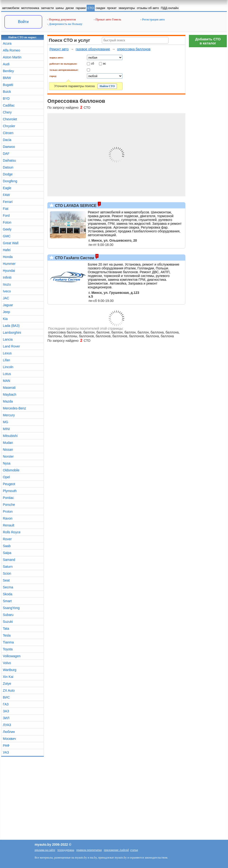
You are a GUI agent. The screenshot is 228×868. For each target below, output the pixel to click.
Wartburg (10, 670)
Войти (23, 22)
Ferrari (8, 202)
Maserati (9, 388)
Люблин (9, 732)
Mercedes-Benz (14, 408)
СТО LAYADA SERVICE (75, 206)
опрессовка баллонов (134, 49)
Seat (6, 580)
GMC (7, 236)
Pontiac (8, 498)
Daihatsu (9, 160)
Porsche (9, 505)
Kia (5, 319)
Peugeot (9, 484)
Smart (7, 601)
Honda (8, 257)
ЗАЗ (6, 711)
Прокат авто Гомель (107, 19)
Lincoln (8, 367)
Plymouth (10, 491)
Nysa (7, 463)
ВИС (6, 697)
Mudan (8, 443)
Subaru (8, 615)
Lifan (6, 360)
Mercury (9, 415)
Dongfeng (10, 181)
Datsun (8, 167)
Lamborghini (12, 333)
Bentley (8, 71)
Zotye (7, 684)
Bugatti (8, 85)
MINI (6, 429)
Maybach (10, 394)
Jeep (6, 312)
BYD (6, 99)
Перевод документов (61, 19)
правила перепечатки (89, 850)
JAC (6, 298)
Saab (7, 546)
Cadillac (9, 105)
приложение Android (116, 850)
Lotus (7, 374)
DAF (6, 154)
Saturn (8, 567)
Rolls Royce (12, 532)
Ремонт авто (59, 49)
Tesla (7, 635)
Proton (8, 511)
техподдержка (66, 850)
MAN (7, 381)
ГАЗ (6, 704)
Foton (7, 222)
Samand (9, 560)
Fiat (6, 209)
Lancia (8, 339)
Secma (8, 587)
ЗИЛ (6, 718)
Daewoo (9, 147)
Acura (7, 43)
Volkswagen (12, 656)
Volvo (7, 663)
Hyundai (9, 271)
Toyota (8, 649)
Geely (7, 229)
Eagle (7, 188)
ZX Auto (9, 690)
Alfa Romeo (11, 50)
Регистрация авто (153, 19)
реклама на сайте (45, 850)
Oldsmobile (11, 470)
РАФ (6, 746)
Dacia (7, 140)
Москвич (9, 739)
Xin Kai (8, 677)
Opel (6, 477)
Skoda (8, 594)
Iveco (7, 291)
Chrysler (9, 126)
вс (105, 63)
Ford (6, 216)
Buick (7, 92)
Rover (7, 539)
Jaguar (8, 305)
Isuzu (7, 284)
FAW (6, 195)
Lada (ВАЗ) (11, 326)
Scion (7, 573)
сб (92, 63)
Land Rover (11, 346)
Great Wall (11, 243)
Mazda (8, 401)
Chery (7, 112)
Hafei (7, 250)
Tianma (8, 642)
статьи (134, 850)
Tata (6, 629)
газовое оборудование (93, 49)
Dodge (8, 174)
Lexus (7, 353)
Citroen (8, 133)
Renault (9, 525)
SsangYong (11, 608)
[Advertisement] (208, 121)
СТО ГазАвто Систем (74, 258)
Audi (6, 64)
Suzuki (8, 622)
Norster (8, 456)
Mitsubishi (10, 436)
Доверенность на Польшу (65, 24)
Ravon (8, 518)
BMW (7, 78)
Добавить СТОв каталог (208, 41)
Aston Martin (12, 57)
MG (6, 422)
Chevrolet (10, 119)
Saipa (7, 553)
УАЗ (6, 752)
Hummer (9, 264)
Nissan (8, 450)
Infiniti (7, 277)
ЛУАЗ (7, 725)
